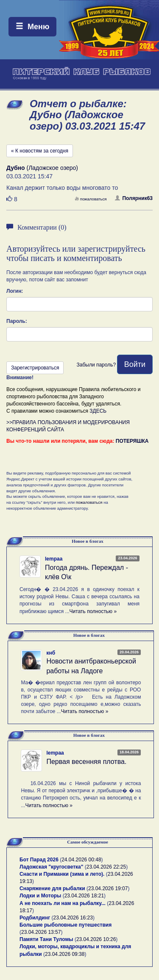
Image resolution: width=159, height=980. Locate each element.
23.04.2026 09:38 (65, 954)
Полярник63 (134, 198)
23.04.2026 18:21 (84, 896)
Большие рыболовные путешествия (66, 925)
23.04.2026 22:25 (106, 867)
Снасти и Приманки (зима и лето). (62, 874)
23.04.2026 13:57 (41, 932)
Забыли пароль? (96, 365)
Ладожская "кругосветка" (52, 867)
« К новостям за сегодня (40, 151)
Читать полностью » (93, 611)
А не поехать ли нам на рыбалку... (63, 903)
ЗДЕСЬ (98, 411)
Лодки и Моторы (40, 896)
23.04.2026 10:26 (96, 939)
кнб (51, 653)
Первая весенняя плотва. (86, 762)
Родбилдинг (35, 918)
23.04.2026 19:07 (108, 888)
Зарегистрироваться (35, 368)
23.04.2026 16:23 (73, 918)
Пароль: (17, 321)
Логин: (15, 291)
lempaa (54, 559)
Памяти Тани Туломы (46, 939)
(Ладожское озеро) (42, 168)
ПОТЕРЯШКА (132, 441)
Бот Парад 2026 (39, 860)
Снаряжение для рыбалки (52, 888)
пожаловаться (91, 199)
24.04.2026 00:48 (81, 860)
